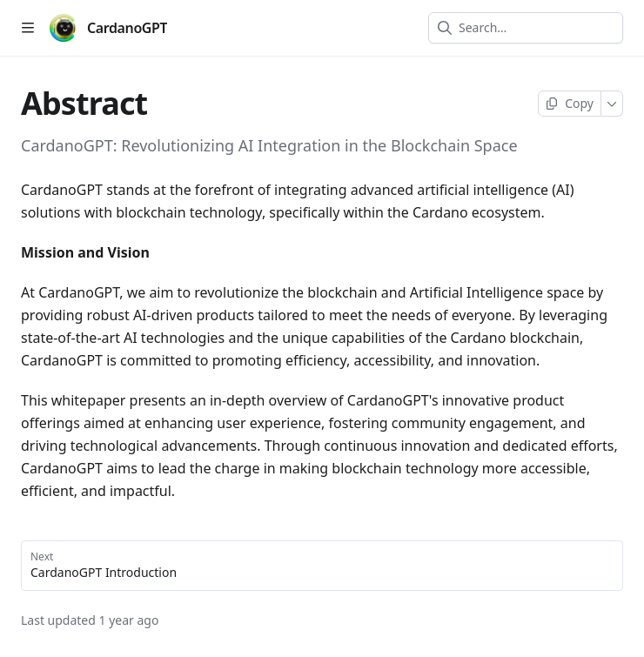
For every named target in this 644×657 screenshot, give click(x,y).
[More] (612, 104)
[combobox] (536, 28)
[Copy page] (570, 104)
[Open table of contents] (28, 28)
